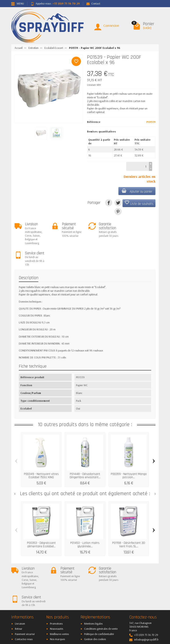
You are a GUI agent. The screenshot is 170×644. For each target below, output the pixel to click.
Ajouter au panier (137, 191)
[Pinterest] (118, 211)
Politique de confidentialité (99, 595)
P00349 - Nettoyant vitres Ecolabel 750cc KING (41, 454)
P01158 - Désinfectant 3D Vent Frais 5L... (129, 523)
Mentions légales (93, 584)
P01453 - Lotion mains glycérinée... (85, 523)
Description (29, 256)
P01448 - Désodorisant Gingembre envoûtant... (85, 454)
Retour (19, 589)
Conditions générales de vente (101, 589)
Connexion (111, 25)
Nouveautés (57, 589)
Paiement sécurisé (25, 595)
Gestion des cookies (95, 600)
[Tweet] (118, 203)
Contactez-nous (24, 600)
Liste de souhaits (139, 203)
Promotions (56, 584)
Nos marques (57, 600)
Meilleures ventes (59, 595)
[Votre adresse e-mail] (85, 616)
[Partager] (109, 203)
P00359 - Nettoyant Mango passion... (129, 454)
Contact (93, 3)
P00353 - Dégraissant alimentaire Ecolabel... (41, 523)
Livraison (20, 584)
